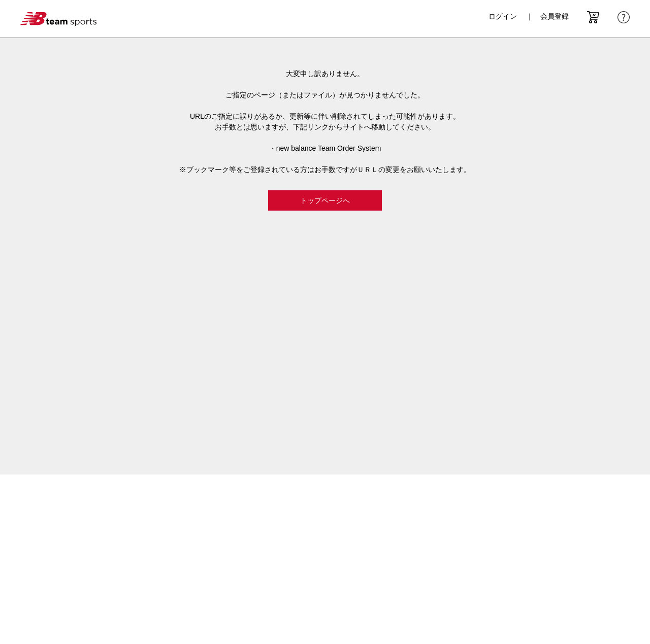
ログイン (503, 16)
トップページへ (325, 200)
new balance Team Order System (329, 148)
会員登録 (555, 16)
